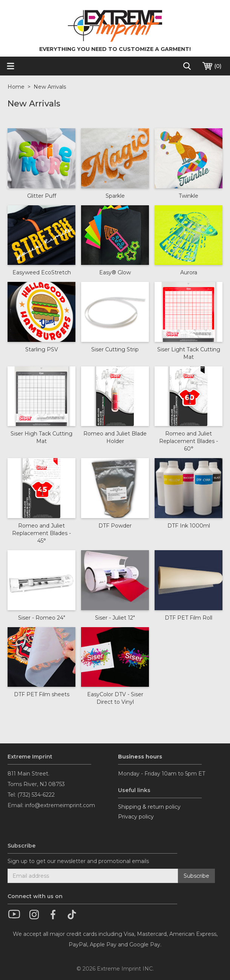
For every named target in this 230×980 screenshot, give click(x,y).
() (211, 66)
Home (16, 87)
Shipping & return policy (149, 807)
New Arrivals (50, 87)
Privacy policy (136, 817)
